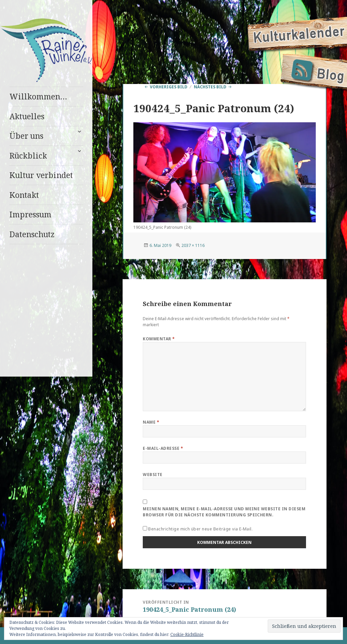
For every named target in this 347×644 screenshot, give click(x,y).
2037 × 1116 (193, 245)
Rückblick (28, 156)
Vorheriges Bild (169, 87)
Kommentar (159, 339)
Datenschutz (32, 234)
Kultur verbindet (41, 175)
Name (151, 422)
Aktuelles (27, 116)
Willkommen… (38, 96)
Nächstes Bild (210, 87)
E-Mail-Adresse (163, 448)
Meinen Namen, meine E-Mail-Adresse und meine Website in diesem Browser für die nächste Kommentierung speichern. (224, 512)
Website (153, 475)
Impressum (30, 214)
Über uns (26, 136)
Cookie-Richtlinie (187, 634)
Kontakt (24, 195)
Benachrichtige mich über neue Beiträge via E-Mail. (200, 529)
